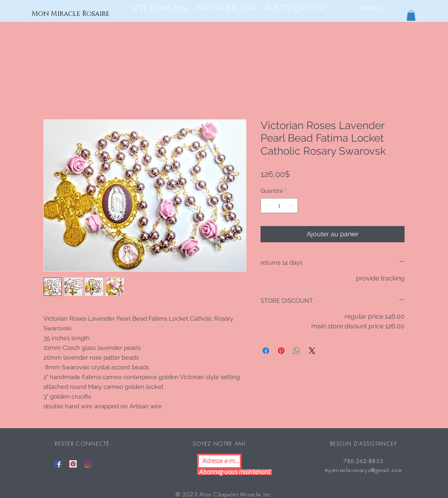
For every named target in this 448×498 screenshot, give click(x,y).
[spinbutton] (279, 206)
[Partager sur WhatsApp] (297, 351)
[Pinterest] (73, 464)
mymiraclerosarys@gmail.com (363, 470)
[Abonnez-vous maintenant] (235, 472)
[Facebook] (58, 464)
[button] (411, 15)
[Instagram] (88, 464)
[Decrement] (267, 206)
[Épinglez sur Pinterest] (281, 351)
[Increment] (292, 206)
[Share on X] (312, 351)
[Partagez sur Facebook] (266, 351)
